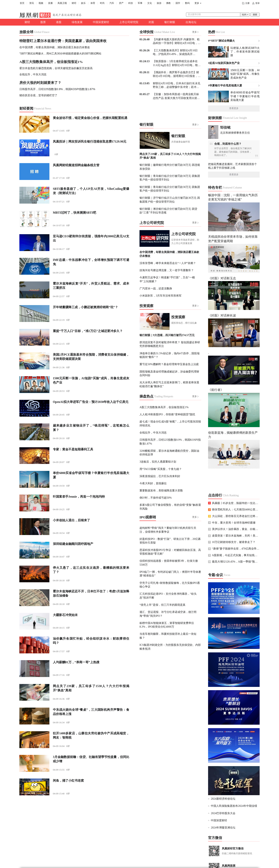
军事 (140, 3)
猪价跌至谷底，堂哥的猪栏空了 (38, 95)
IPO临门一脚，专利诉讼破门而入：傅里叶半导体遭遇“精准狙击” (170, 574)
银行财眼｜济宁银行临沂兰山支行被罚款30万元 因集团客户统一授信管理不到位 (170, 200)
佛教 (168, 3)
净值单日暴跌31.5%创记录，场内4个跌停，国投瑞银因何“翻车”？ (170, 355)
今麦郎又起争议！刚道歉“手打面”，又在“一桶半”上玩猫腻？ (167, 279)
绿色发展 (77, 22)
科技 (131, 3)
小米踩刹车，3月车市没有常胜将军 (161, 296)
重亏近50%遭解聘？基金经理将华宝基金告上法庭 (169, 364)
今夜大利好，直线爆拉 (153, 483)
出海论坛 (191, 22)
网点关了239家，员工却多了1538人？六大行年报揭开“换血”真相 (170, 156)
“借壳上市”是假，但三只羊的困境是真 (162, 605)
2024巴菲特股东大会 (223, 813)
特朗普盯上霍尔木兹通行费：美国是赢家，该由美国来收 (63, 41)
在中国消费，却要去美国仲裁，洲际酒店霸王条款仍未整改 (55, 47)
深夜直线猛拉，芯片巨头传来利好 (160, 476)
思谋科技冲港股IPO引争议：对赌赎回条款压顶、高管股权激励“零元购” (170, 552)
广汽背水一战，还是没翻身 (156, 288)
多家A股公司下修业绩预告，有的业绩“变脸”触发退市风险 (170, 507)
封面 (151, 22)
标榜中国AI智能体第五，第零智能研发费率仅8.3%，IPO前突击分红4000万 (167, 625)
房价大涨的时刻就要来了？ (40, 83)
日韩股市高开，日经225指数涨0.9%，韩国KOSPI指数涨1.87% (57, 89)
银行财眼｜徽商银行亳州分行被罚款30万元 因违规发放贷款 (170, 167)
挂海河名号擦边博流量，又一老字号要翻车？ (167, 270)
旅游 (159, 3)
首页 (22, 3)
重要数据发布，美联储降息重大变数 (161, 490)
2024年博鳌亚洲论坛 (223, 828)
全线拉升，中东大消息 (33, 74)
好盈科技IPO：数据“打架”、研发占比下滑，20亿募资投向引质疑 (170, 541)
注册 (247, 3)
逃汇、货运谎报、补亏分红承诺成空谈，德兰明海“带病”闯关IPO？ (168, 614)
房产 (121, 3)
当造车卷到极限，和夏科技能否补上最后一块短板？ (168, 636)
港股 (59, 22)
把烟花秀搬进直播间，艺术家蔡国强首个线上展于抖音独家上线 (232, 166)
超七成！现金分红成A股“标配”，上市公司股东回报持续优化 (170, 423)
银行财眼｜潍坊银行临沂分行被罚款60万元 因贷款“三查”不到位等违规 (168, 211)
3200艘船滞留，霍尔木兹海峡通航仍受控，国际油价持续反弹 (169, 453)
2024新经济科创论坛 (223, 799)
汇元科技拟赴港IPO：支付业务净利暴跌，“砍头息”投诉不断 (168, 596)
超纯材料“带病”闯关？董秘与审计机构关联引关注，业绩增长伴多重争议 (168, 530)
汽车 (112, 3)
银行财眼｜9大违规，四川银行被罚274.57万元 (167, 335)
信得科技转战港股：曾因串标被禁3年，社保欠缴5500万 (169, 563)
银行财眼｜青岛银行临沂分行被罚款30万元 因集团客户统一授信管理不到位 (170, 178)
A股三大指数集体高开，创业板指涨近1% (51, 62)
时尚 (102, 3)
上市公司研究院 (129, 22)
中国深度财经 (101, 22)
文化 (150, 3)
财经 (74, 3)
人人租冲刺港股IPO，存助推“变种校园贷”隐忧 (167, 414)
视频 (41, 3)
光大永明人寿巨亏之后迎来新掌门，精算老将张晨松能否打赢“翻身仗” (169, 384)
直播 (50, 3)
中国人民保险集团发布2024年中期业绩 (234, 806)
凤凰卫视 (62, 3)
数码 (187, 3)
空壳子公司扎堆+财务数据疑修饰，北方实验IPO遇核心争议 (170, 585)
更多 (197, 3)
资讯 (32, 3)
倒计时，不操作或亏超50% (156, 498)
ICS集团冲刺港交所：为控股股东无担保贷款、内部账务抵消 (170, 647)
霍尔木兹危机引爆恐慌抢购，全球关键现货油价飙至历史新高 (56, 68)
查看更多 (234, 108)
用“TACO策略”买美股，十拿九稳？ (161, 469)
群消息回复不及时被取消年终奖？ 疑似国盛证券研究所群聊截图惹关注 (170, 344)
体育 (93, 3)
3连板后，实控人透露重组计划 (158, 462)
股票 (43, 22)
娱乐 (83, 3)
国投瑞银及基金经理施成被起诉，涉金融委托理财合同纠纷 (169, 373)
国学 (178, 3)
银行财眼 (170, 22)
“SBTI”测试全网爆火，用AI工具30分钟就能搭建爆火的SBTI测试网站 (60, 53)
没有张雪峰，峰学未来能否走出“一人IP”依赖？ (168, 263)
